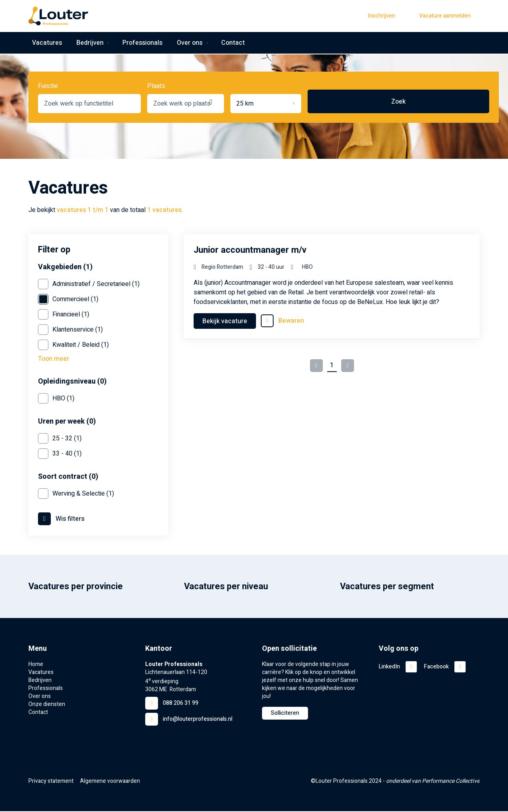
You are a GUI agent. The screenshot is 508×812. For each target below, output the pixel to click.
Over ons (185, 43)
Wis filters (70, 520)
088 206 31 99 (181, 704)
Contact (231, 43)
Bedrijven (85, 43)
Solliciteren (285, 714)
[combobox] (111, 102)
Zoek (453, 104)
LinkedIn (389, 667)
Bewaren (291, 321)
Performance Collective (451, 782)
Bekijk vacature (225, 321)
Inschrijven (381, 16)
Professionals (140, 43)
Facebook (436, 667)
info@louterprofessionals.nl (198, 720)
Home (36, 665)
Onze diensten (47, 705)
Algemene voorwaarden (110, 782)
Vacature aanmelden (445, 16)
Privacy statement (51, 782)
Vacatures (43, 43)
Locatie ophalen (330, 102)
